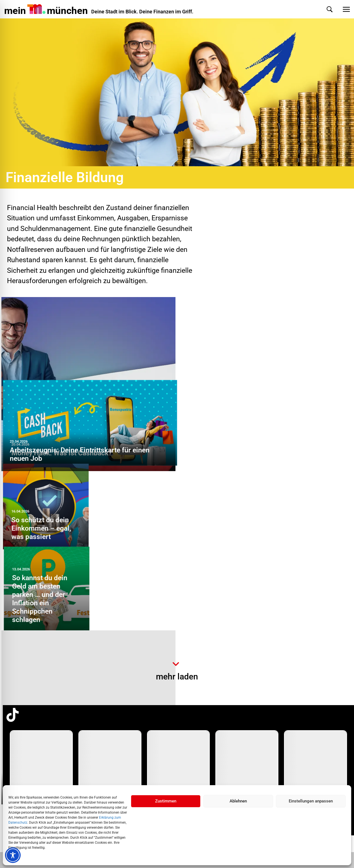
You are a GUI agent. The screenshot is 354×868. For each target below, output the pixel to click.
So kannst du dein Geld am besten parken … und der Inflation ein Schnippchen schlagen (303, 437)
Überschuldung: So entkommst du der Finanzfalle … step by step (219, 534)
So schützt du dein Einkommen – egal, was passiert (216, 450)
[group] (41, 777)
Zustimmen (166, 801)
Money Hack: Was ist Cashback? (237, 370)
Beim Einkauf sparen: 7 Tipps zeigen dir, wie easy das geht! (309, 538)
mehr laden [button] (177, 677)
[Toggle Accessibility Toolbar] (13, 855)
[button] (324, 9)
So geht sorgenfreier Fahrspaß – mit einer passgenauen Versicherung (252, 631)
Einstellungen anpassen (311, 801)
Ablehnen (238, 801)
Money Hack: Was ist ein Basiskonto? (68, 635)
